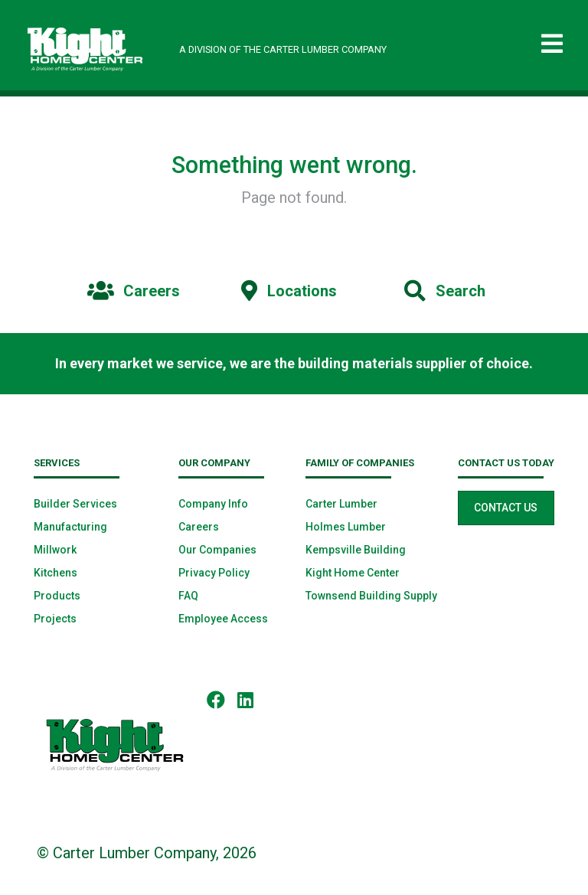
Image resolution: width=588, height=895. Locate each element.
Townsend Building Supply (371, 596)
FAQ (188, 596)
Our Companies (217, 550)
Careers (199, 527)
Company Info (213, 504)
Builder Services (75, 504)
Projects (55, 619)
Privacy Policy (214, 573)
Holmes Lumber (346, 527)
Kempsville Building (356, 550)
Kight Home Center (353, 573)
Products (57, 596)
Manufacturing (70, 527)
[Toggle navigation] (552, 44)
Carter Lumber (341, 504)
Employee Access (223, 619)
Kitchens (56, 573)
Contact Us (506, 508)
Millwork (55, 550)
